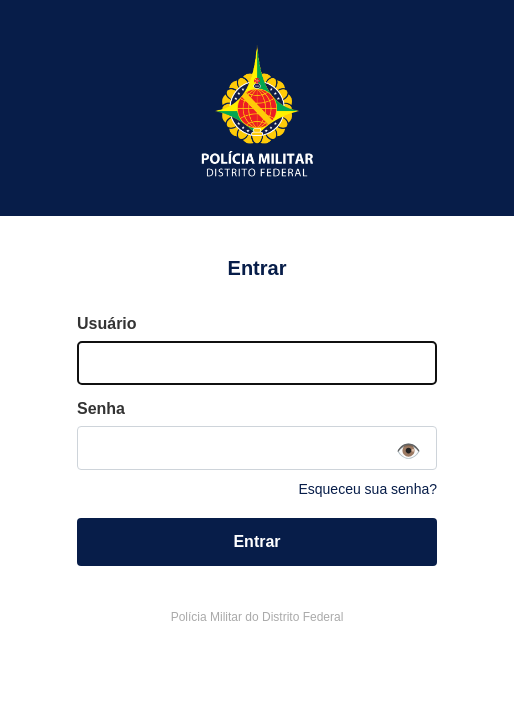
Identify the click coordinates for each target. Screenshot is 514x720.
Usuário (107, 323)
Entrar (256, 541)
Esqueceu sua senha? (367, 489)
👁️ (408, 451)
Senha (101, 408)
